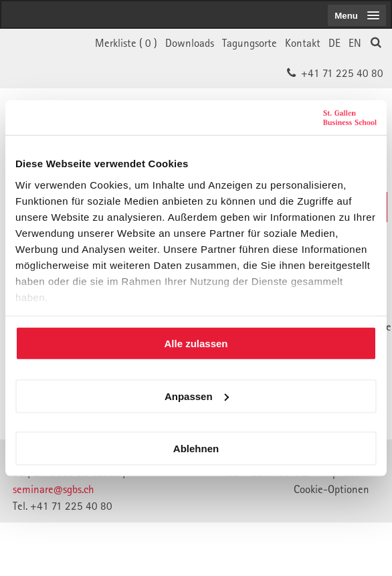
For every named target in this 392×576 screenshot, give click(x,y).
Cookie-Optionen (331, 489)
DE (334, 43)
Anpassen (197, 396)
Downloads (190, 43)
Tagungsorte (250, 43)
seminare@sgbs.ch (54, 489)
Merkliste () (126, 43)
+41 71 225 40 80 (342, 73)
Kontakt (303, 43)
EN (355, 43)
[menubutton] (357, 15)
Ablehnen (196, 449)
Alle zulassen (196, 344)
